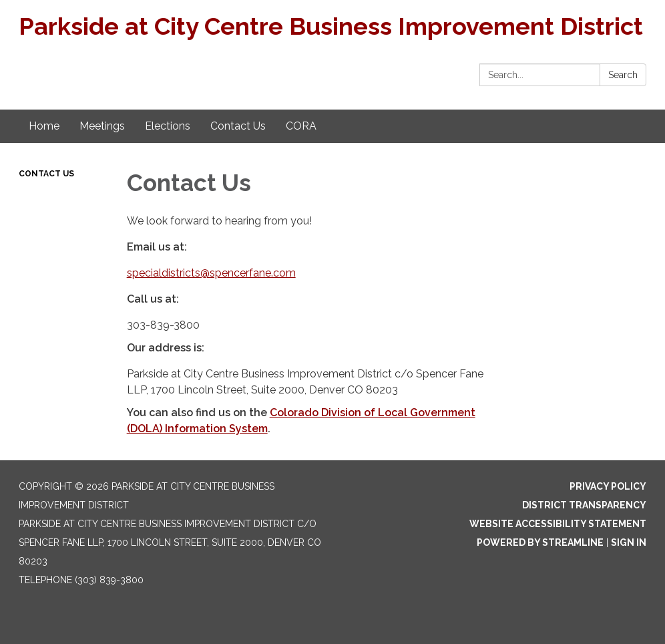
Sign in (629, 542)
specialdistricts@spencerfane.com (211, 273)
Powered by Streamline (540, 542)
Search (623, 75)
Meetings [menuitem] (102, 126)
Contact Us (46, 174)
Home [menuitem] (44, 126)
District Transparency (584, 505)
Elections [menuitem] (168, 126)
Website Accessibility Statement (558, 524)
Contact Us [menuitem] (238, 126)
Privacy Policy (608, 486)
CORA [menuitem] (301, 126)
